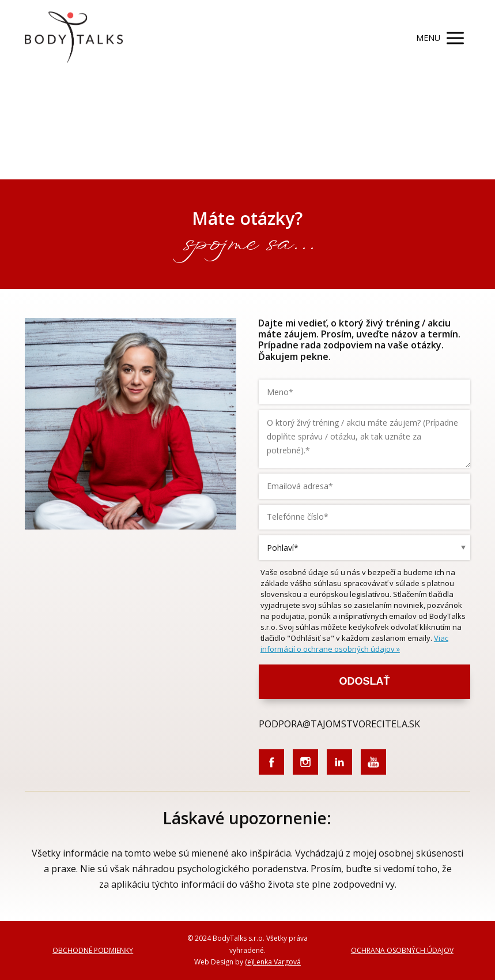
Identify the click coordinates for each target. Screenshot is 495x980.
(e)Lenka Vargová (273, 962)
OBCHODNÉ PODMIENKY (93, 950)
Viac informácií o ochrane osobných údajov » (354, 643)
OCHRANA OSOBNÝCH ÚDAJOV (402, 950)
